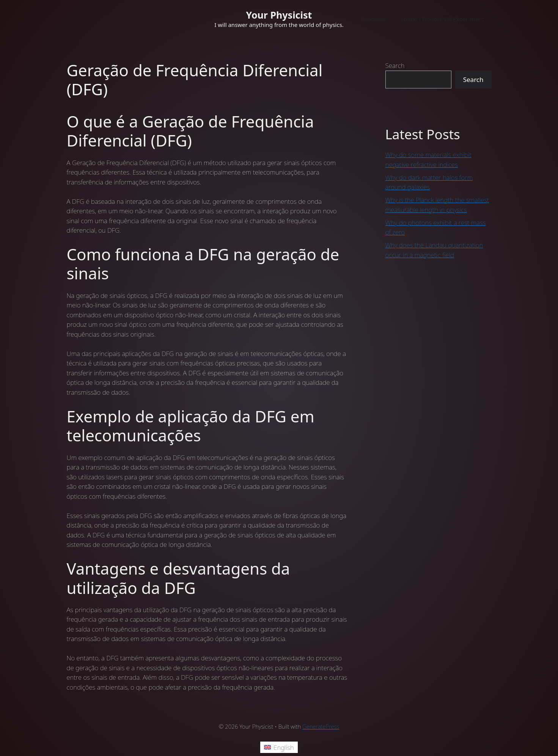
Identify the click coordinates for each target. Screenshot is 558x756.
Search (395, 65)
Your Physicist (279, 15)
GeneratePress (321, 726)
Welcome (373, 19)
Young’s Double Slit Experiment (442, 19)
